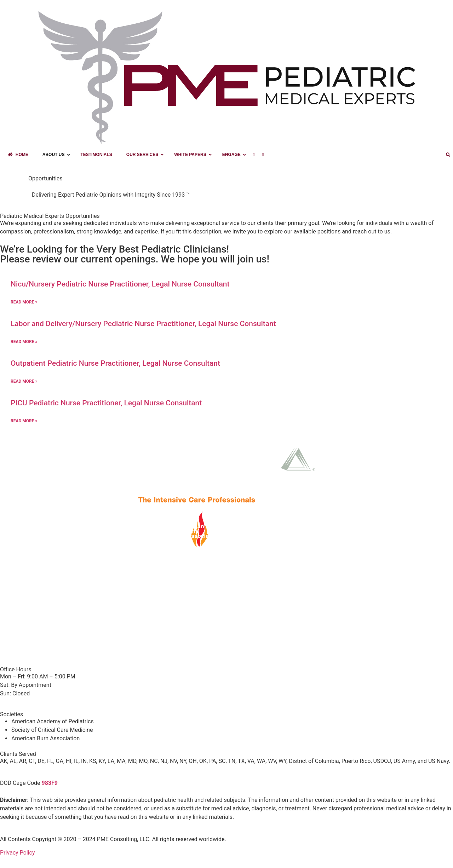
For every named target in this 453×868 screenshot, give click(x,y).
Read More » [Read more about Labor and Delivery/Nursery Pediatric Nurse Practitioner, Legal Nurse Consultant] (24, 342)
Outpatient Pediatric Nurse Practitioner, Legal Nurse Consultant (115, 363)
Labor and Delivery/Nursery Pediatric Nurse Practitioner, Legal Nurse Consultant (143, 324)
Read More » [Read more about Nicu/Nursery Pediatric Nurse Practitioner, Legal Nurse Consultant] (24, 302)
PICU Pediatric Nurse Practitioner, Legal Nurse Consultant (106, 403)
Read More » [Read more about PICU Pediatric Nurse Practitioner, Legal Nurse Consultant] (24, 421)
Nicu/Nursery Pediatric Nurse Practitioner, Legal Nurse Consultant (120, 284)
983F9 (50, 783)
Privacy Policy (18, 853)
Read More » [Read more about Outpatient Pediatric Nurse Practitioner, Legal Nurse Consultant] (24, 381)
